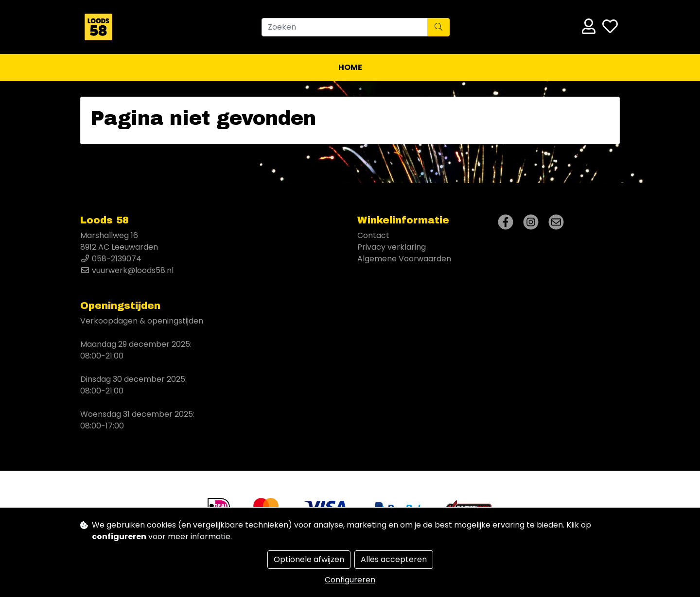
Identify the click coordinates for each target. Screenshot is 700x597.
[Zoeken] (345, 27)
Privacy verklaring (392, 247)
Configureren (350, 580)
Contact (373, 235)
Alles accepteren (394, 559)
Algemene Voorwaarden (404, 259)
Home (350, 67)
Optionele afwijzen (309, 559)
